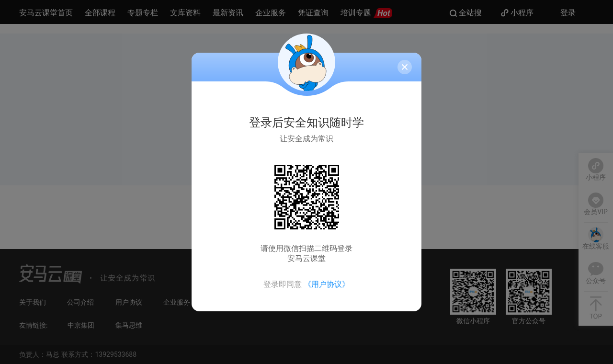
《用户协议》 (327, 284)
